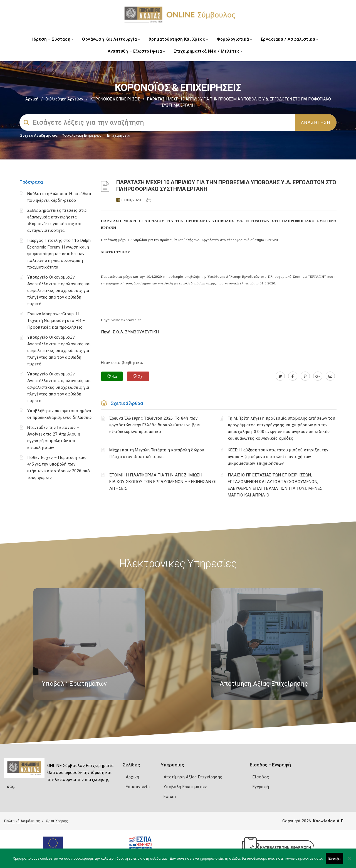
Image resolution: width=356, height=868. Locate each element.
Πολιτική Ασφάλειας (22, 821)
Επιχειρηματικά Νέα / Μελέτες (208, 51)
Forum (170, 796)
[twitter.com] (280, 376)
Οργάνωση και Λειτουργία (111, 39)
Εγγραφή (261, 787)
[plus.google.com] (318, 376)
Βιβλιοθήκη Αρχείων (64, 99)
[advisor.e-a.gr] (330, 376)
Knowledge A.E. (329, 821)
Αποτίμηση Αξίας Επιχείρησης (193, 777)
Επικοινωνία (138, 787)
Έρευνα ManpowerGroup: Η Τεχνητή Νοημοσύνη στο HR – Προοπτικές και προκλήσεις (56, 321)
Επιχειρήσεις (118, 135)
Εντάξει (335, 858)
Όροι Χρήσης (57, 821)
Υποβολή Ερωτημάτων (185, 787)
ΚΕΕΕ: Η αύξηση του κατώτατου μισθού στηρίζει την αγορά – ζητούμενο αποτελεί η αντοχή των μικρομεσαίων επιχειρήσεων (278, 457)
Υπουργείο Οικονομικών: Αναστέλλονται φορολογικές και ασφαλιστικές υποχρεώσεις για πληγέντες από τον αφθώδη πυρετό (59, 291)
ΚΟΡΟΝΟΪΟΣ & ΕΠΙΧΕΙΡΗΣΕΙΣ (115, 99)
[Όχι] (349, 861)
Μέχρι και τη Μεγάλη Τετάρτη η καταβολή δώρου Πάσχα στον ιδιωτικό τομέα (157, 453)
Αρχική (32, 99)
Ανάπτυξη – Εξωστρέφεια (136, 51)
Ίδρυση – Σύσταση (53, 39)
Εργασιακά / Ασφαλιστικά (290, 39)
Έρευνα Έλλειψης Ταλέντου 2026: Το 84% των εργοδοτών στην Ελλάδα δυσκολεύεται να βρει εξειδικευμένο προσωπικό (155, 425)
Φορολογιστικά (234, 39)
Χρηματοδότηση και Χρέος (178, 39)
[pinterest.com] (305, 376)
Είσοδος (261, 777)
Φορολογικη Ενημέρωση (83, 135)
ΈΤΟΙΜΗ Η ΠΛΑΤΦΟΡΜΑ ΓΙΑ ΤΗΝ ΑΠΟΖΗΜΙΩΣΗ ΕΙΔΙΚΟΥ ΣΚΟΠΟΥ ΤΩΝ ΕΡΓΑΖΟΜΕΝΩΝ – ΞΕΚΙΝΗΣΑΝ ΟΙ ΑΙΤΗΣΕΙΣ (163, 482)
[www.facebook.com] (293, 376)
